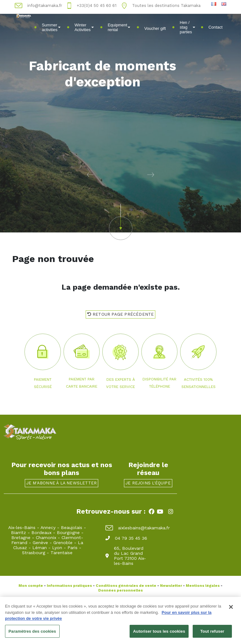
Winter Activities (84, 27)
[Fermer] (231, 609)
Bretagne (21, 538)
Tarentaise (62, 553)
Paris (72, 548)
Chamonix (46, 538)
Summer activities (51, 27)
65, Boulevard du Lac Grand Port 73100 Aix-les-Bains (126, 556)
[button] (60, 174)
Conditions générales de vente (126, 586)
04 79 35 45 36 (126, 538)
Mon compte (31, 586)
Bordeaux (41, 532)
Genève (40, 543)
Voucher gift (155, 28)
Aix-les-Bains (22, 527)
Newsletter (171, 586)
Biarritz (19, 532)
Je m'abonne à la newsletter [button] (62, 483)
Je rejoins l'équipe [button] (148, 483)
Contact (215, 27)
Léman (40, 548)
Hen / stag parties (187, 27)
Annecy (48, 527)
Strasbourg (34, 553)
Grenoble (63, 543)
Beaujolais (72, 527)
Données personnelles (120, 590)
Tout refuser (212, 633)
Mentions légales (203, 586)
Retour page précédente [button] (121, 314)
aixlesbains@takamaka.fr (138, 528)
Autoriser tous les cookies (159, 633)
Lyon (57, 548)
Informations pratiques (69, 586)
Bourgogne (68, 532)
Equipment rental (119, 27)
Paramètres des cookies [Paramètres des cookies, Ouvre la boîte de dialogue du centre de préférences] (32, 633)
